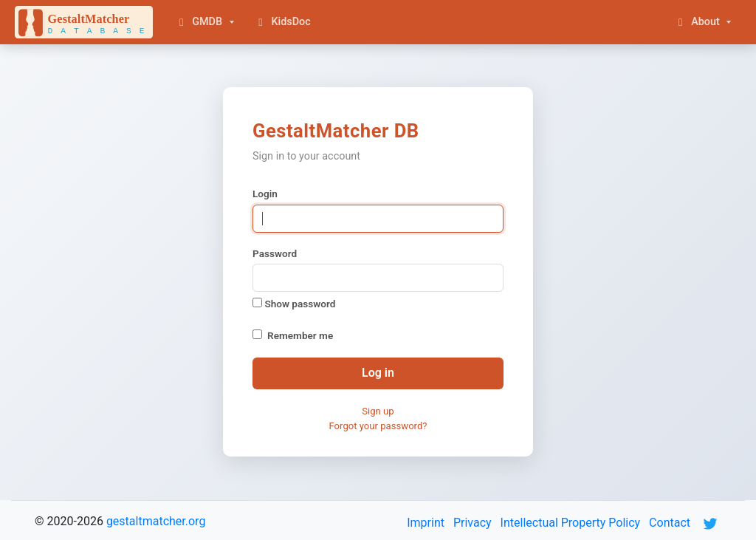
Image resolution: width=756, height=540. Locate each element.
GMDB (199, 22)
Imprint (426, 523)
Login (265, 194)
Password (275, 253)
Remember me (300, 335)
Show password (294, 304)
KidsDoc (282, 22)
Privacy (472, 523)
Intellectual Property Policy (571, 523)
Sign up (378, 411)
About (697, 22)
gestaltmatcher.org (156, 521)
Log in (378, 373)
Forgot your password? (378, 426)
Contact (670, 523)
